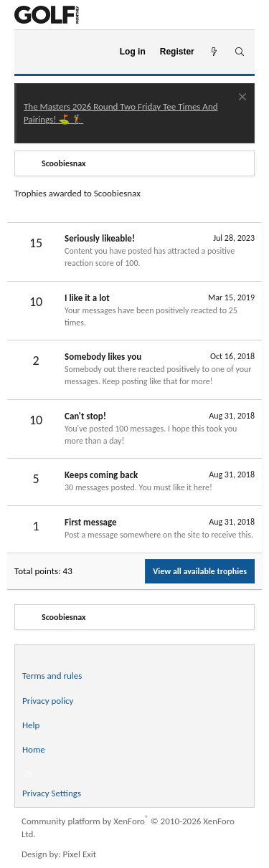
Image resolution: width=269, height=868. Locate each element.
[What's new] (214, 52)
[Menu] (31, 52)
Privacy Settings (52, 793)
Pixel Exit (80, 854)
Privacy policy (48, 701)
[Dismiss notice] (241, 99)
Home (34, 749)
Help (31, 725)
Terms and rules (52, 676)
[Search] (239, 52)
